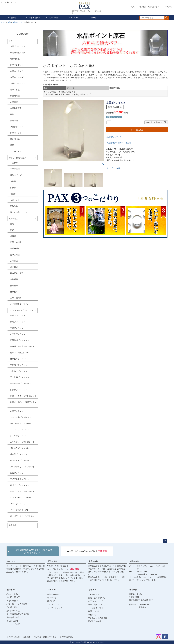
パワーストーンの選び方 (17, 604)
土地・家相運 (16, 298)
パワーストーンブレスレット (21, 310)
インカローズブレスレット (21, 498)
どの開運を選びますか (20, 304)
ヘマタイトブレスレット (21, 460)
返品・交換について (97, 604)
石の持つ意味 (12, 607)
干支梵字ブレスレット (20, 377)
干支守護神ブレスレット (21, 383)
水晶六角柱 (15, 96)
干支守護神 (15, 169)
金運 (12, 224)
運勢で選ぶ (13, 219)
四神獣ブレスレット (19, 390)
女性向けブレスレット (20, 371)
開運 (12, 230)
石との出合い (12, 601)
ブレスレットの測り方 (98, 618)
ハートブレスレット (19, 504)
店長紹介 (142, 607)
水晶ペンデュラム (18, 83)
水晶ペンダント (17, 65)
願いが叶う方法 (13, 611)
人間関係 (14, 261)
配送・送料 (53, 561)
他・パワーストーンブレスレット (23, 517)
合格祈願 (14, 279)
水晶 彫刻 (14, 102)
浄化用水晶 (15, 139)
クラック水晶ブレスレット (21, 510)
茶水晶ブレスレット (19, 454)
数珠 (12, 114)
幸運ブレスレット (18, 328)
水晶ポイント (17, 22)
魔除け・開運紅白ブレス (21, 353)
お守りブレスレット (19, 334)
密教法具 (14, 206)
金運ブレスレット (18, 315)
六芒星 (13, 181)
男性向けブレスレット (20, 365)
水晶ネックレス (17, 71)
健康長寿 (14, 292)
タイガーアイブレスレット (21, 423)
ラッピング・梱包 (96, 608)
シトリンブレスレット (20, 436)
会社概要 (133, 590)
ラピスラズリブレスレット (21, 448)
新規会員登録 (53, 594)
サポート (92, 590)
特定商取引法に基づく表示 (45, 637)
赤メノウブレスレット (20, 485)
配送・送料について (97, 598)
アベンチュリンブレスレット (22, 467)
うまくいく (15, 200)
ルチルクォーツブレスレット (22, 442)
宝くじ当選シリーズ (19, 212)
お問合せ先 (134, 561)
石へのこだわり (13, 594)
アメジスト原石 (17, 151)
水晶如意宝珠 (16, 108)
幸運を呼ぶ (15, 248)
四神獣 (13, 188)
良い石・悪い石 (13, 597)
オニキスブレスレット (20, 430)
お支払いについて (96, 601)
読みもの (11, 590)
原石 (12, 145)
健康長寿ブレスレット (20, 359)
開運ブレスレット (18, 322)
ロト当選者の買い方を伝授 (18, 614)
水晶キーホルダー (18, 77)
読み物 (12, 18)
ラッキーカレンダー (56, 608)
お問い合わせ (14, 637)
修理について (94, 611)
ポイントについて (55, 604)
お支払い (11, 561)
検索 (167, 18)
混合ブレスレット (18, 473)
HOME (3, 22)
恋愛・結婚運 (16, 242)
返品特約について (114, 137)
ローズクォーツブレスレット (22, 491)
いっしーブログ (13, 624)
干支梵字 (14, 163)
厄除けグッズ (16, 175)
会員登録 (143, 7)
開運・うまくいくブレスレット (23, 396)
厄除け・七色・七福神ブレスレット (23, 403)
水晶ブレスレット (18, 46)
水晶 (9, 22)
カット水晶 (15, 90)
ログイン (134, 7)
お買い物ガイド (54, 18)
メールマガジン (167, 7)
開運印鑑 (14, 121)
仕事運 (13, 236)
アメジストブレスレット (21, 479)
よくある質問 (12, 621)
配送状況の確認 (95, 621)
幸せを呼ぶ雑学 (13, 617)
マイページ (74, 18)
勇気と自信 (15, 255)
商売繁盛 (14, 267)
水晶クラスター (17, 127)
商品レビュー (53, 601)
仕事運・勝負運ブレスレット (22, 346)
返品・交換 (93, 561)
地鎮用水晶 (15, 59)
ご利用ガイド (154, 7)
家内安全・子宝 (17, 273)
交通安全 (14, 286)
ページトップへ (165, 541)
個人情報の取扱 (66, 637)
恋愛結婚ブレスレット (20, 340)
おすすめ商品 (33, 18)
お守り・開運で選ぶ (17, 158)
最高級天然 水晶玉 (18, 53)
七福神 (13, 194)
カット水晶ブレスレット (21, 417)
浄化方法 (92, 615)
